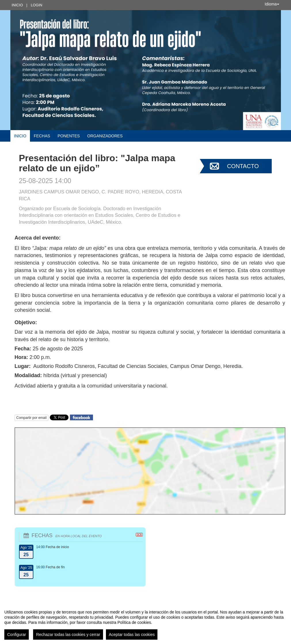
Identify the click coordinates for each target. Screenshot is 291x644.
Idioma (272, 4)
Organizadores (105, 136)
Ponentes (69, 136)
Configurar (17, 634)
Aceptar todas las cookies (132, 634)
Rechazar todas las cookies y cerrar (68, 634)
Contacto (243, 166)
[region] (145, 622)
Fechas (42, 136)
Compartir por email (32, 418)
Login (37, 5)
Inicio (17, 5)
